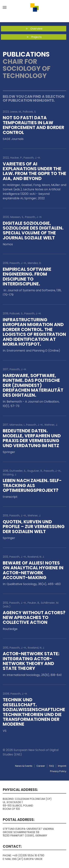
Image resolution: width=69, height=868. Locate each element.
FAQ (52, 766)
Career (41, 766)
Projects (34, 37)
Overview (34, 29)
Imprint (62, 766)
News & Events (24, 766)
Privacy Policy (58, 771)
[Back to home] (35, 7)
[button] (5, 7)
